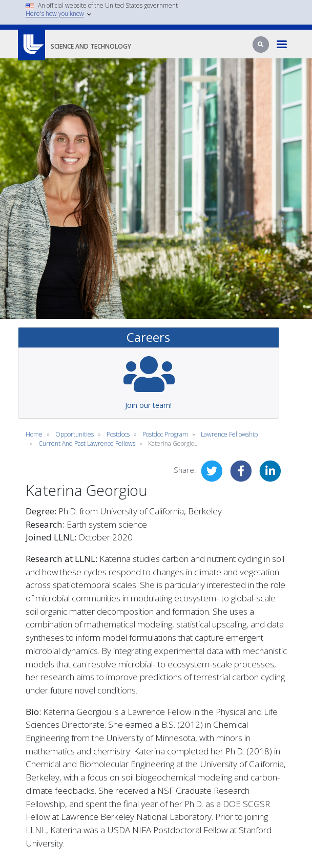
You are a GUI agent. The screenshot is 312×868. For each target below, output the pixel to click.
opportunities (75, 434)
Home (34, 434)
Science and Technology (91, 46)
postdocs (118, 434)
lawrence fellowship (229, 434)
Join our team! (148, 405)
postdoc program (165, 434)
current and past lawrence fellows (87, 443)
